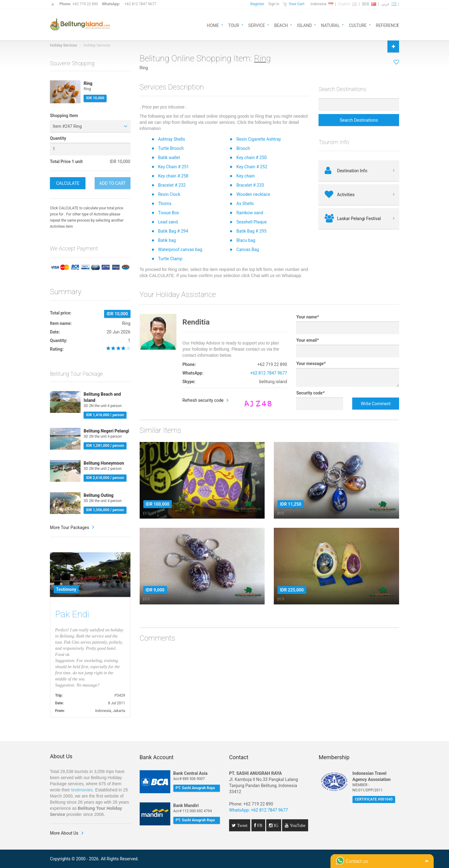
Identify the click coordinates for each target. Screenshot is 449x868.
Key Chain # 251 (174, 167)
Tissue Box (168, 213)
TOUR (234, 25)
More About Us (64, 833)
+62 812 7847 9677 (140, 4)
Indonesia (322, 4)
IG (275, 825)
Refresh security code (203, 400)
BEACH (281, 25)
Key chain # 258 (173, 176)
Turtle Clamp (170, 259)
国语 (369, 4)
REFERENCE (387, 25)
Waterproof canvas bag (180, 249)
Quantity (58, 138)
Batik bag (167, 240)
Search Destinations (359, 120)
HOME (213, 25)
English (348, 4)
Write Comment (376, 404)
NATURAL (330, 25)
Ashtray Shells (172, 139)
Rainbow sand (250, 213)
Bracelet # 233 (250, 185)
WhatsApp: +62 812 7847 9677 (258, 810)
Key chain (246, 176)
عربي (389, 4)
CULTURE (358, 25)
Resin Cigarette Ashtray (259, 139)
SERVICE (257, 25)
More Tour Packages (70, 527)
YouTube (297, 825)
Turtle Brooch (171, 148)
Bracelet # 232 (172, 185)
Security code (310, 393)
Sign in (274, 4)
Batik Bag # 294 (173, 231)
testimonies (82, 790)
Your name (308, 317)
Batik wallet (169, 158)
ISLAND (304, 25)
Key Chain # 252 (252, 167)
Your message (311, 364)
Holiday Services (63, 45)
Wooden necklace (253, 194)
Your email (307, 340)
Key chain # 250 (252, 158)
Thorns (165, 204)
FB (259, 825)
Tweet (242, 825)
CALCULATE (68, 183)
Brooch (243, 148)
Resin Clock (169, 194)
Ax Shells (245, 204)
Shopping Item (64, 116)
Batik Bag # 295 (251, 231)
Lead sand (168, 222)
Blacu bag (246, 240)
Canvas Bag (248, 249)
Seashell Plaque (252, 222)
